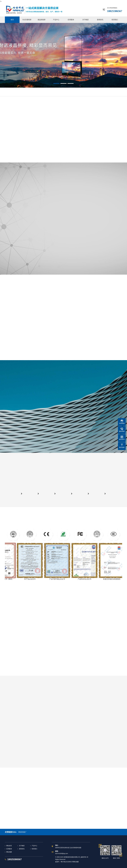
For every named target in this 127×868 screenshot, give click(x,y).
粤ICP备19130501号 (67, 862)
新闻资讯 (22, 849)
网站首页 (9, 846)
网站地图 (9, 852)
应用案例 (9, 849)
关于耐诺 (22, 846)
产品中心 (34, 846)
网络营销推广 (22, 832)
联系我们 (34, 849)
